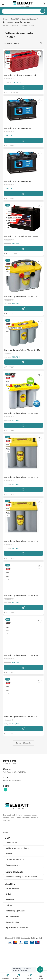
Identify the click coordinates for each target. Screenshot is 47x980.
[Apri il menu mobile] (3, 4)
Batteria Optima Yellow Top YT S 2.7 (21, 477)
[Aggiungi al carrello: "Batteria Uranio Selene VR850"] (23, 193)
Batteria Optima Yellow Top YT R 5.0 (21, 595)
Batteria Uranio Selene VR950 (18, 128)
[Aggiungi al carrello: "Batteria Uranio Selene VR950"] (23, 140)
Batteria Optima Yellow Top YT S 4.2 (21, 413)
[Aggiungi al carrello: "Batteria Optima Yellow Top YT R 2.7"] (23, 729)
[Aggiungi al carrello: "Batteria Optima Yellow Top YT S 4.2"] (23, 425)
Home (6, 19)
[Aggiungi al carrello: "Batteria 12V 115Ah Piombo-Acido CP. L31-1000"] (23, 248)
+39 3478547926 (19, 772)
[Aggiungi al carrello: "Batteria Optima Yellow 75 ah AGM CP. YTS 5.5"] (23, 362)
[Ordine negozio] (41, 43)
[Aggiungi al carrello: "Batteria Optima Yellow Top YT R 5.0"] (23, 608)
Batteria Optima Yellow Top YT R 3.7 (21, 655)
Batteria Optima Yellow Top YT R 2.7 (21, 717)
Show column (13, 43)
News (6, 832)
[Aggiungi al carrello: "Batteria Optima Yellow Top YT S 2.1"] (23, 553)
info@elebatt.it (15, 780)
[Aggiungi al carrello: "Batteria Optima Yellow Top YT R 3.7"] (23, 667)
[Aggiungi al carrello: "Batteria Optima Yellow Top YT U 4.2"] (23, 309)
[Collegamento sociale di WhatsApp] (5, 790)
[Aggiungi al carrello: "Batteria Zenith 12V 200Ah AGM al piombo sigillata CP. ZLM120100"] (23, 87)
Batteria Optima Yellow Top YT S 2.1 (21, 541)
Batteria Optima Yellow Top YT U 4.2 (21, 296)
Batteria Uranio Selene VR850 (18, 181)
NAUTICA (15, 19)
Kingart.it (38, 938)
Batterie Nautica (29, 19)
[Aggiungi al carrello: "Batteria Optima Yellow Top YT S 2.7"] (23, 489)
